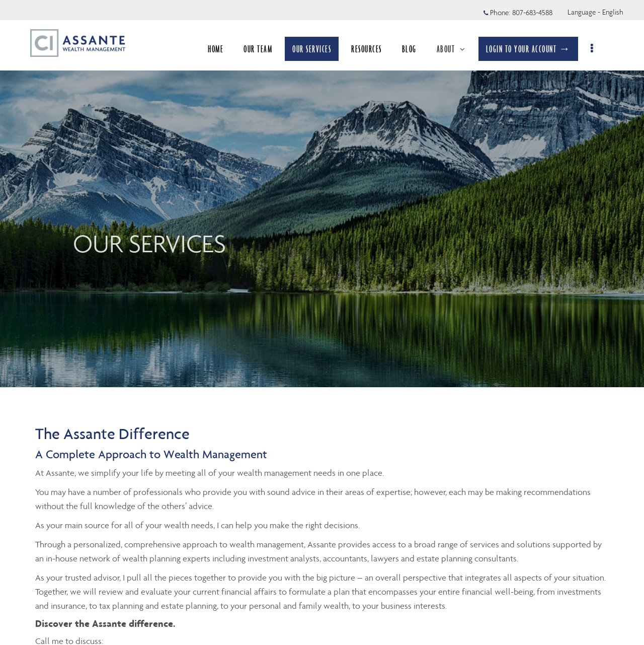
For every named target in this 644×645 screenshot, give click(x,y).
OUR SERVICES (317, 49)
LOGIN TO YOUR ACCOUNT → (533, 49)
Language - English (595, 12)
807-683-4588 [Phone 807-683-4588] (532, 13)
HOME (221, 49)
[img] (322, 194)
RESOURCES (372, 49)
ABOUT (456, 49)
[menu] (597, 49)
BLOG (414, 49)
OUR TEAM (263, 49)
